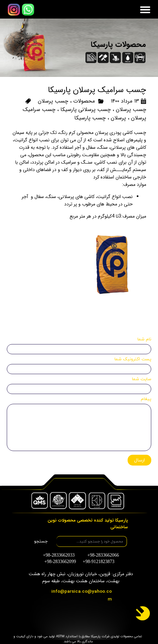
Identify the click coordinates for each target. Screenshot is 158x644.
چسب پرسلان (53, 101)
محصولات (84, 101)
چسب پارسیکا (90, 118)
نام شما (144, 339)
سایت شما (142, 379)
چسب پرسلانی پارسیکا (86, 109)
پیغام (146, 399)
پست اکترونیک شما (133, 359)
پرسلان (118, 118)
